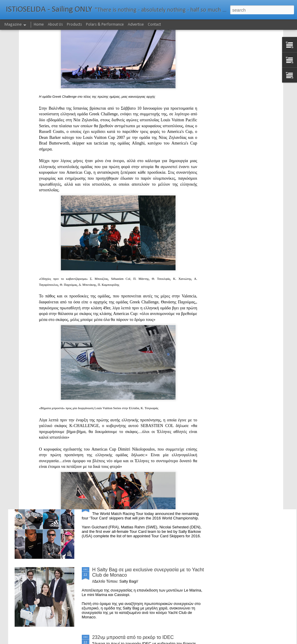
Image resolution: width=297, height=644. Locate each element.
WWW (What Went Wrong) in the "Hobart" (49, 251)
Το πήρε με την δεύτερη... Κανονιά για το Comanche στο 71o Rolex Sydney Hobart (147, 302)
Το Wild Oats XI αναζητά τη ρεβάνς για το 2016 (119, 254)
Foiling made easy (112, 434)
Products (74, 25)
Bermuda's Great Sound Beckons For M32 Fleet (187, 254)
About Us (55, 25)
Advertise (136, 25)
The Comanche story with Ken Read (259, 251)
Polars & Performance (105, 25)
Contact (154, 25)
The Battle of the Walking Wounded (130, 367)
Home (39, 25)
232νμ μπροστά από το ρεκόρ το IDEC (133, 637)
